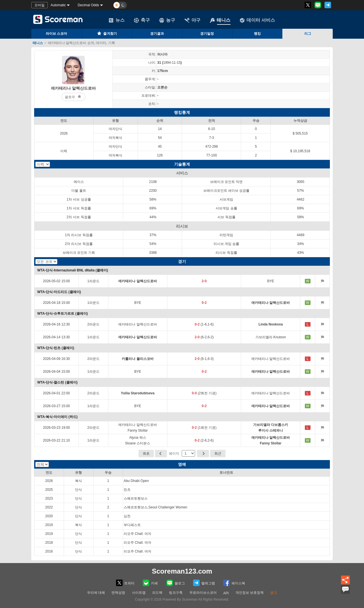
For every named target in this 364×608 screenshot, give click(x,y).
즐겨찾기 (107, 33)
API (226, 593)
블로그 (176, 583)
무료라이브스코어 (203, 593)
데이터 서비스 (257, 20)
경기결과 (157, 34)
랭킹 (257, 34)
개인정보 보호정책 (250, 593)
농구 (167, 20)
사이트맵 (139, 593)
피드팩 (157, 593)
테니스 (220, 20)
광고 (274, 593)
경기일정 (207, 34)
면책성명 (118, 593)
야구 (193, 20)
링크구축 (176, 593)
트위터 (125, 583)
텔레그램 (204, 583)
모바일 (40, 5)
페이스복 (234, 583)
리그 (308, 34)
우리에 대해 (96, 593)
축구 (142, 20)
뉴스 (117, 20)
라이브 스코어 (56, 34)
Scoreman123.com (182, 571)
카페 (150, 583)
